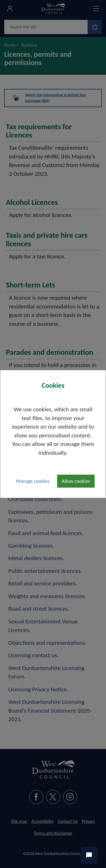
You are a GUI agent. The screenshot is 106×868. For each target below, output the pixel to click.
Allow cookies (76, 481)
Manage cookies (33, 481)
